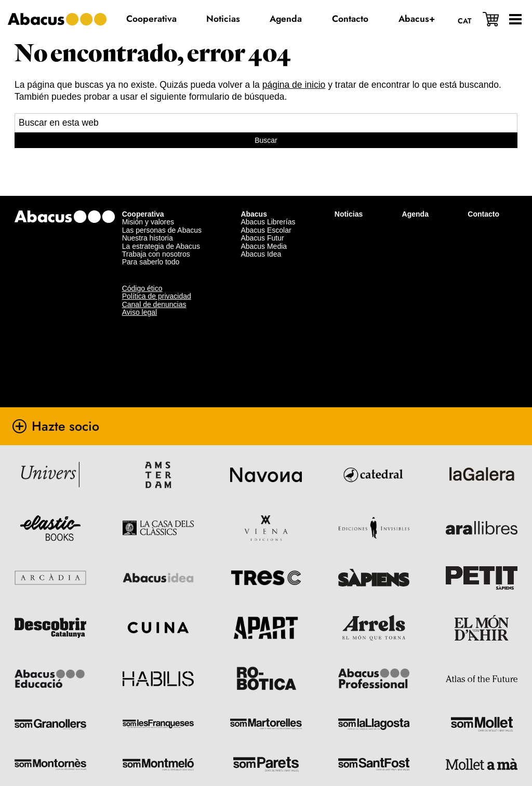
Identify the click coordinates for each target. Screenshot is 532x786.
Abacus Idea (261, 238)
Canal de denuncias (154, 288)
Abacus (254, 198)
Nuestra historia (148, 222)
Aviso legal (139, 296)
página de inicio (294, 85)
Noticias (349, 198)
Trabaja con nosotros (156, 238)
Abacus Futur (262, 222)
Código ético (142, 272)
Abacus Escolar (266, 214)
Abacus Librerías (268, 206)
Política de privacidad (157, 280)
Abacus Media (264, 230)
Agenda (415, 198)
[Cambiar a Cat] (460, 20)
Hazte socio (83, 410)
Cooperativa (143, 198)
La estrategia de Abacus (161, 230)
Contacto (483, 198)
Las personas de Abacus (162, 214)
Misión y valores (148, 206)
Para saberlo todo (151, 246)
